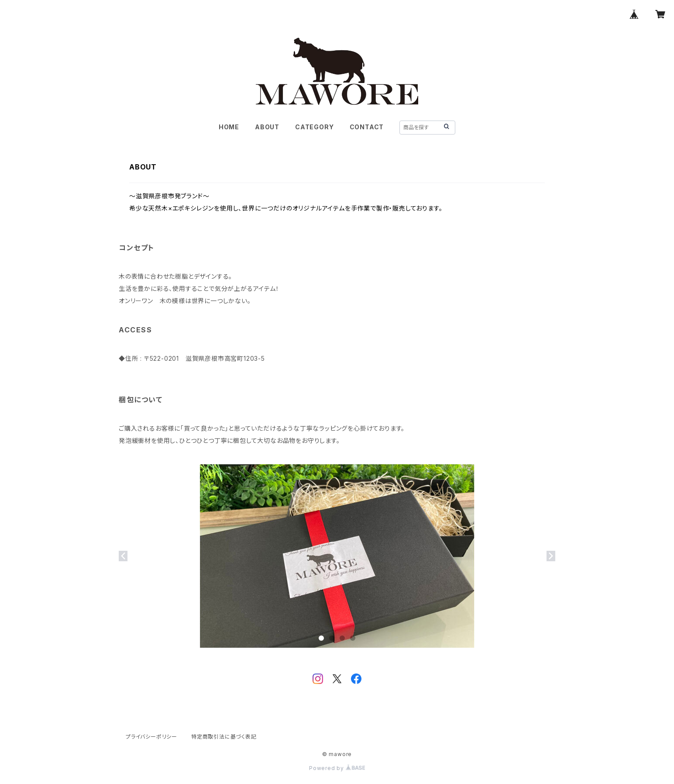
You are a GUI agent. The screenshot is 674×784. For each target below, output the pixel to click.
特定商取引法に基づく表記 (224, 737)
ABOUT (267, 127)
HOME (229, 127)
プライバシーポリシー (151, 737)
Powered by (337, 768)
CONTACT (367, 127)
